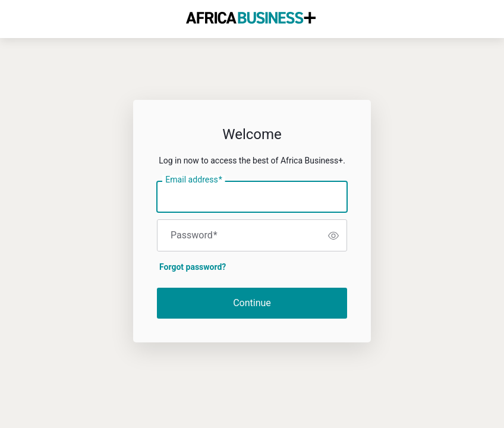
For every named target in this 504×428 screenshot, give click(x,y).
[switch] (333, 235)
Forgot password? (193, 267)
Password (194, 235)
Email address (193, 180)
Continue (252, 303)
